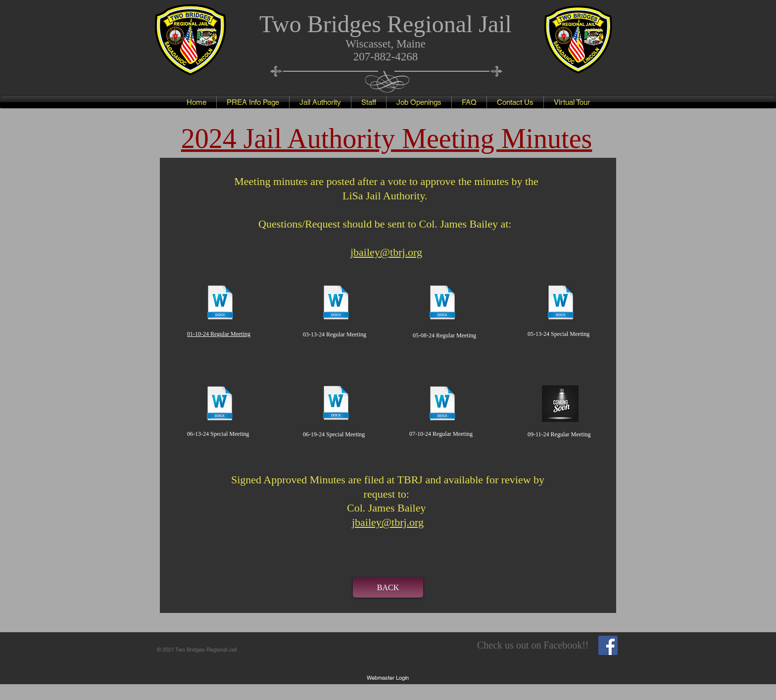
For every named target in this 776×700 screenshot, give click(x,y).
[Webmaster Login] (388, 678)
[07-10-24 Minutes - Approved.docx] (442, 404)
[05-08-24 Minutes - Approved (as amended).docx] (442, 304)
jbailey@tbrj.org (388, 522)
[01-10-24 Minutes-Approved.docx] (220, 304)
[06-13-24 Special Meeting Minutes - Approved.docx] (220, 404)
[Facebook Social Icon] (608, 645)
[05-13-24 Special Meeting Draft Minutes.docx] (561, 304)
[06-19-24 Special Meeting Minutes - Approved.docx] (336, 404)
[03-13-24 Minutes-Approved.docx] (336, 304)
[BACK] (388, 588)
